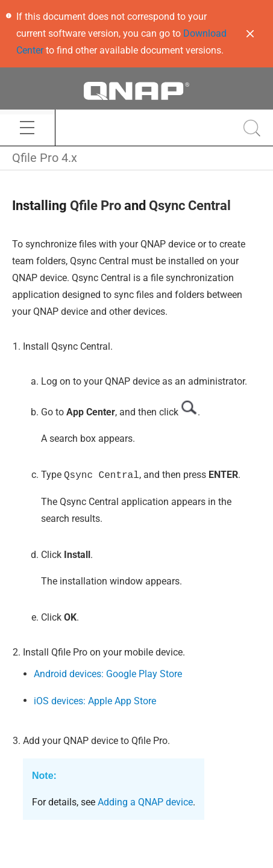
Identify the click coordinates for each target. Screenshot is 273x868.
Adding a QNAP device (145, 802)
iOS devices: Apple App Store (95, 701)
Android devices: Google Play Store (108, 674)
